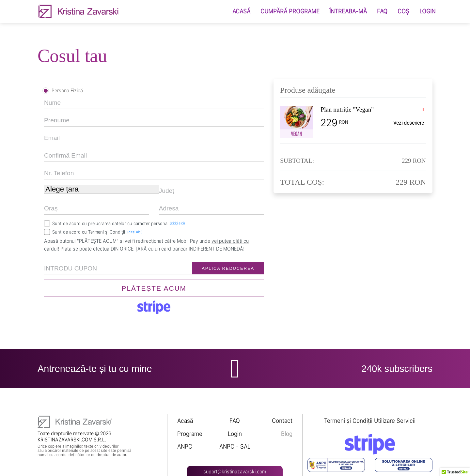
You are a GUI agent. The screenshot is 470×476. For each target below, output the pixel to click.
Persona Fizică (67, 91)
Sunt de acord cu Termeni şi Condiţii (97, 232)
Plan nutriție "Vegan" (347, 109)
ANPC (185, 446)
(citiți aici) (177, 223)
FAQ (235, 421)
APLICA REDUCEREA (228, 268)
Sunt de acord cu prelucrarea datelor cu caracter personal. (119, 223)
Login (235, 434)
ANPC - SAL (235, 446)
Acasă (185, 421)
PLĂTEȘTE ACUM (154, 288)
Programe (190, 434)
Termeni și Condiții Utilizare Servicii (370, 421)
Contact (282, 421)
